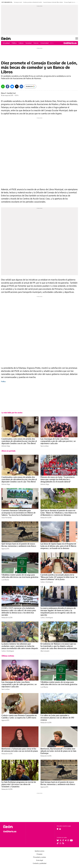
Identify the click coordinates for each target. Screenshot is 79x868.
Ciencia (36, 43)
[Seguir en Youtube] (71, 840)
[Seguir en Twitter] (61, 840)
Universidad (44, 43)
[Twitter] (17, 86)
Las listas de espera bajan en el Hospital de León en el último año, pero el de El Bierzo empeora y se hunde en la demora (58, 546)
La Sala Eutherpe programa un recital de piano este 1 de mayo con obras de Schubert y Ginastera (19, 784)
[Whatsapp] (3, 86)
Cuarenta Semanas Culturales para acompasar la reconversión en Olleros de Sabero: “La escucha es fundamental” (19, 513)
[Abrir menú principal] (77, 38)
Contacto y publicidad (40, 863)
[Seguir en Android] (58, 829)
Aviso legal (39, 860)
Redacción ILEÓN (46, 518)
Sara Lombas (45, 446)
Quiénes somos (39, 851)
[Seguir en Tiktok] (58, 843)
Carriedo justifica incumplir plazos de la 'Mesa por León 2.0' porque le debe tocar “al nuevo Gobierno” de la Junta (59, 577)
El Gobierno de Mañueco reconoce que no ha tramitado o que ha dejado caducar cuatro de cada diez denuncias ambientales (59, 646)
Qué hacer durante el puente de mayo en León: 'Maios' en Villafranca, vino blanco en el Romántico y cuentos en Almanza (59, 513)
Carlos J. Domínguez (47, 582)
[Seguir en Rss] (63, 843)
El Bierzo (53, 43)
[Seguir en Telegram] (66, 840)
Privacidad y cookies (39, 857)
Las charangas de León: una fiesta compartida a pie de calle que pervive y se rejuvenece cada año (58, 441)
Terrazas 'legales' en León (70, 2)
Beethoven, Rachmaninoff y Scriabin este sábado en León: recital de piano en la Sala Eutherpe (58, 751)
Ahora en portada (8, 451)
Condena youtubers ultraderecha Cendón (33, 2)
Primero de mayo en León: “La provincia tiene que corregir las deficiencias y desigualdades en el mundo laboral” (58, 479)
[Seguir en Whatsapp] (60, 843)
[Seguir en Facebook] (63, 840)
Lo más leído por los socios (12, 413)
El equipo (39, 854)
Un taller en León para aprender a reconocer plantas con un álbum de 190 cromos (57, 718)
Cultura (21, 43)
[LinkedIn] (21, 86)
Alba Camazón (45, 651)
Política (14, 43)
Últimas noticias (8, 656)
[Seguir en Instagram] (68, 840)
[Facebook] (8, 86)
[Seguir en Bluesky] (58, 840)
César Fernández (7, 518)
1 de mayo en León (18, 2)
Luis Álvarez (5, 580)
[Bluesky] (12, 86)
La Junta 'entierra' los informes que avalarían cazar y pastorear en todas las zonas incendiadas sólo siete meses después (20, 646)
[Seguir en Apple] (60, 829)
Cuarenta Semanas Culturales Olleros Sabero (53, 2)
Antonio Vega (6, 446)
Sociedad (28, 43)
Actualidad (6, 43)
